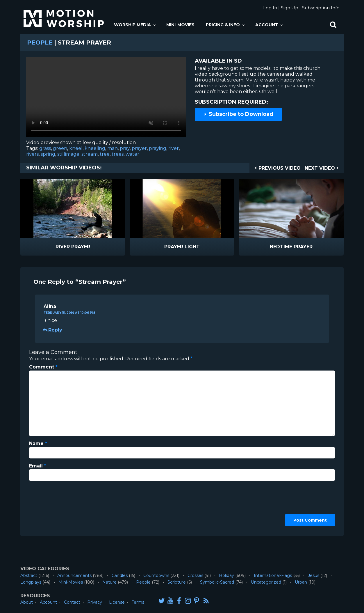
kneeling (95, 148)
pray (125, 148)
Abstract (29, 575)
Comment (43, 367)
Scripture (177, 582)
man (113, 148)
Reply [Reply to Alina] (53, 330)
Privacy (95, 602)
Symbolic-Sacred (217, 582)
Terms (138, 602)
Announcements (74, 575)
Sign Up (290, 8)
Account (270, 25)
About (27, 602)
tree (105, 154)
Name (38, 443)
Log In (270, 8)
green (60, 148)
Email (38, 466)
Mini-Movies (180, 25)
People (40, 42)
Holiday (226, 575)
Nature (109, 582)
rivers (32, 154)
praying (158, 148)
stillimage (68, 154)
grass (45, 148)
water (132, 154)
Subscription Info (321, 8)
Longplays (31, 582)
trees (118, 154)
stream (90, 154)
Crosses (195, 575)
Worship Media (135, 25)
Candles (120, 575)
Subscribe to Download (238, 114)
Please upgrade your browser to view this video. (106, 98)
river (174, 148)
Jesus (314, 575)
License (117, 602)
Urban (301, 582)
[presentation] (53, 506)
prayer (139, 148)
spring (48, 154)
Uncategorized (266, 582)
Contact (72, 602)
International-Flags (273, 575)
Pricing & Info (226, 25)
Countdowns (156, 575)
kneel (76, 148)
